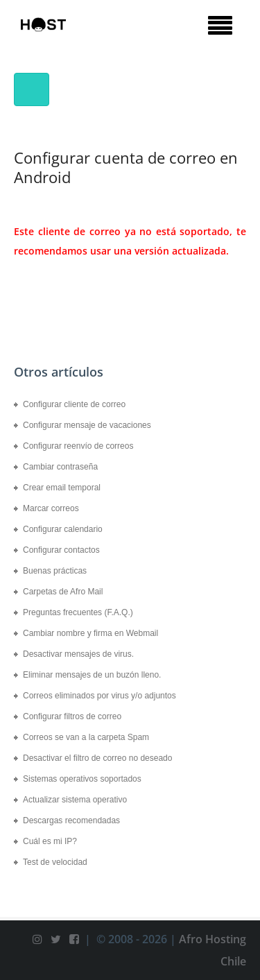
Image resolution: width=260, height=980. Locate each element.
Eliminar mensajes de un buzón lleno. (92, 675)
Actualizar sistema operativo (75, 800)
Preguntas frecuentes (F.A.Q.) (78, 612)
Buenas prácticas (55, 571)
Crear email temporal (62, 488)
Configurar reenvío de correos (78, 446)
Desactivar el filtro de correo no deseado (97, 758)
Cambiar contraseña (60, 467)
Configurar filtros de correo (72, 716)
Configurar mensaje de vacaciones (87, 425)
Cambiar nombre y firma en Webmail (90, 633)
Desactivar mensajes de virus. (78, 654)
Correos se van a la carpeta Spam (86, 737)
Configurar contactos (61, 550)
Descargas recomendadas (71, 820)
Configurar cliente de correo (74, 404)
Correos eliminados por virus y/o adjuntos (99, 696)
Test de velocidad (55, 862)
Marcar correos (51, 508)
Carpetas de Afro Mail (63, 592)
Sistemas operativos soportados (82, 779)
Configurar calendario (63, 529)
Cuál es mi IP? (50, 841)
